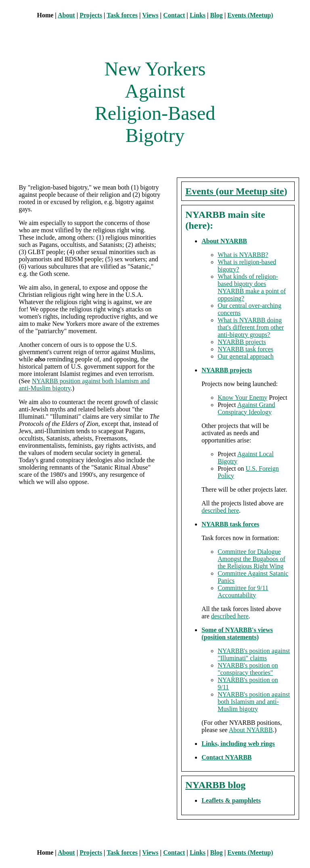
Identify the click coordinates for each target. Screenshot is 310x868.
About (66, 15)
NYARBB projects (242, 342)
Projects (91, 15)
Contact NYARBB (226, 757)
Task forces (122, 15)
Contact (174, 15)
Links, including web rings (238, 744)
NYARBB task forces (245, 349)
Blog (217, 15)
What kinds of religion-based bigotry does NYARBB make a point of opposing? (252, 287)
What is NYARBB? (243, 255)
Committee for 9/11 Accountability (243, 592)
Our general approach (246, 356)
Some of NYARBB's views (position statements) (237, 633)
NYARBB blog (215, 785)
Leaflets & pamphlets (231, 800)
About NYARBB (224, 241)
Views (150, 15)
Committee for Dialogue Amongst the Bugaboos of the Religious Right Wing (251, 559)
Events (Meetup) (250, 15)
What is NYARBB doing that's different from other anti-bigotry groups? (251, 327)
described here (220, 510)
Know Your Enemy (242, 397)
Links (198, 15)
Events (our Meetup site (235, 191)
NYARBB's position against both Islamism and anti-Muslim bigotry (254, 702)
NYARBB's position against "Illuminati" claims (254, 654)
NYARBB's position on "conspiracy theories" (248, 669)
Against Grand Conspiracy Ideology (246, 408)
